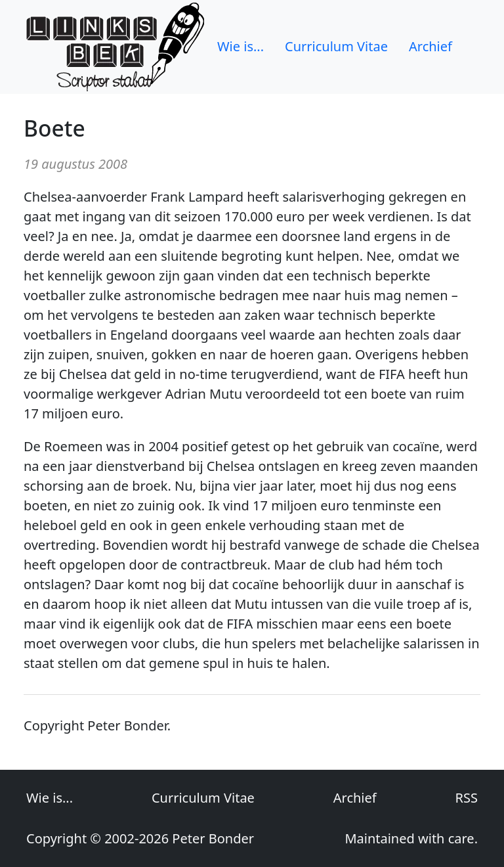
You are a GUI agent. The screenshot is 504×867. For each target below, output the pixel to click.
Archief (430, 46)
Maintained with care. (411, 838)
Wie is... (241, 46)
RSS (467, 798)
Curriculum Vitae (336, 46)
